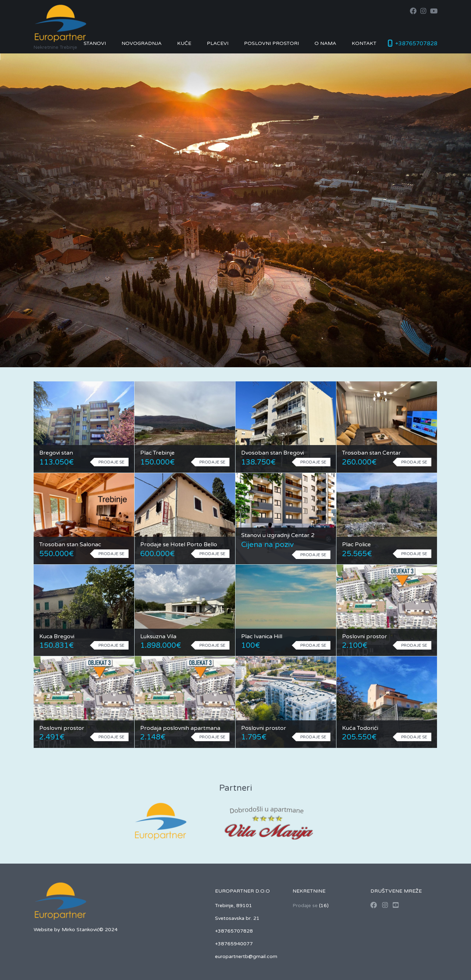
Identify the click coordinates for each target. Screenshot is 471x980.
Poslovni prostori (271, 43)
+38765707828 (416, 44)
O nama (325, 43)
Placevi (218, 43)
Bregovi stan (56, 453)
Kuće (184, 43)
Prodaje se (305, 906)
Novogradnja (141, 43)
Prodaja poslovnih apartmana (180, 728)
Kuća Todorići (360, 728)
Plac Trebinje (157, 453)
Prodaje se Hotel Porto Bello (179, 544)
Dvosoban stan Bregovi (273, 453)
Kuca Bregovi (57, 636)
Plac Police (356, 544)
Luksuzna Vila (158, 636)
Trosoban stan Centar (371, 453)
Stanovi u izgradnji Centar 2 (278, 535)
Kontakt (364, 43)
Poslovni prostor (365, 636)
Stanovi (95, 43)
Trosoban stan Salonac (70, 544)
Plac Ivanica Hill (262, 636)
